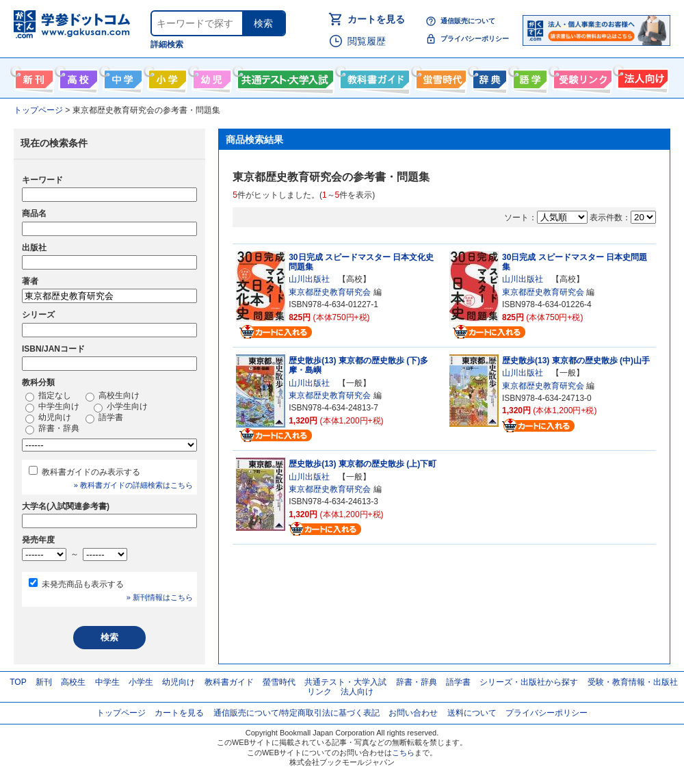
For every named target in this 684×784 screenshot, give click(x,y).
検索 (263, 23)
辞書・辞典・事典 (488, 77)
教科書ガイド (373, 77)
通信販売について (468, 21)
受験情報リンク (581, 77)
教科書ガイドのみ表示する (91, 472)
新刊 (44, 682)
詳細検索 (167, 44)
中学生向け (121, 77)
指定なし (48, 396)
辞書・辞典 (52, 429)
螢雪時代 (439, 77)
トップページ (121, 713)
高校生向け (77, 77)
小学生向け (166, 77)
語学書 (528, 77)
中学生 (107, 682)
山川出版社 (309, 279)
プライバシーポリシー (475, 39)
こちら (403, 753)
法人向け (641, 77)
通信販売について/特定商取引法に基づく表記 (297, 713)
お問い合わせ (413, 713)
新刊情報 (32, 77)
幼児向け (210, 77)
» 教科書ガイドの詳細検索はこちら (133, 485)
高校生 (73, 682)
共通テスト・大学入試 (284, 77)
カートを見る (376, 19)
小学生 (141, 682)
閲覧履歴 (367, 41)
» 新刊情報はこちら (160, 597)
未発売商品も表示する (83, 584)
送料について (472, 713)
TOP (18, 682)
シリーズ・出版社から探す (529, 682)
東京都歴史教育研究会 (330, 292)
